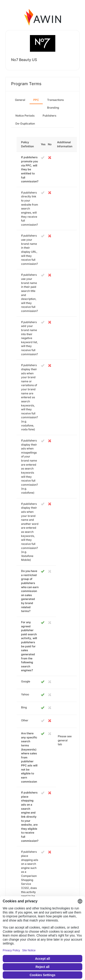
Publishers (49, 116)
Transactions (55, 100)
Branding (53, 108)
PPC (36, 100)
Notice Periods (25, 116)
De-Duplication (25, 124)
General (20, 100)
